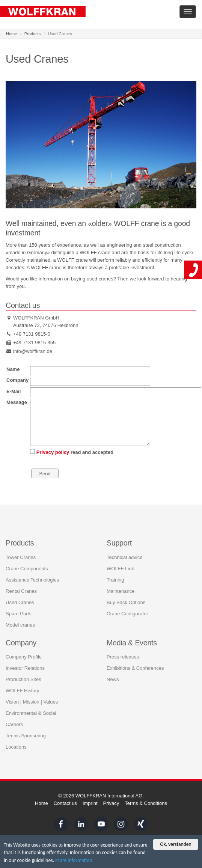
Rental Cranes (21, 591)
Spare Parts (19, 613)
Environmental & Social (31, 713)
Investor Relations (25, 668)
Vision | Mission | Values (32, 701)
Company (17, 380)
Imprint (90, 803)
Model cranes (20, 625)
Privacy (111, 803)
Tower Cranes (21, 557)
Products (33, 34)
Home (11, 34)
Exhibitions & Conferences (135, 668)
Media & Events (132, 642)
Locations (16, 747)
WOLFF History (23, 690)
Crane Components (27, 568)
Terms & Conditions (146, 803)
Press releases (123, 656)
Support (119, 542)
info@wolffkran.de (33, 351)
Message (17, 402)
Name (13, 369)
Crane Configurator (127, 613)
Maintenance (121, 591)
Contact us (65, 803)
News (113, 679)
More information (74, 861)
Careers (14, 724)
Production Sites (23, 679)
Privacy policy (53, 452)
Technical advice (124, 557)
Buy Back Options (126, 602)
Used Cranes (20, 602)
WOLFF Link (120, 568)
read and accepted (72, 452)
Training (115, 579)
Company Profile (24, 656)
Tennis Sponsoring (26, 735)
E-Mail (14, 391)
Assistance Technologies (32, 579)
